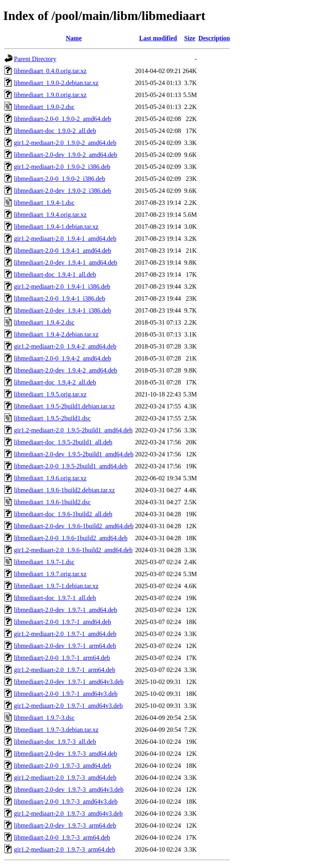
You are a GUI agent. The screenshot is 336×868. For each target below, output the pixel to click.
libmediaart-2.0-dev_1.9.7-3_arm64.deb (65, 825)
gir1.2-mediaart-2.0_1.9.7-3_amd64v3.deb (68, 814)
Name (74, 38)
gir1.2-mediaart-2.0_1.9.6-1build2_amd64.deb (73, 550)
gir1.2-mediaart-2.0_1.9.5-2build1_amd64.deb (73, 430)
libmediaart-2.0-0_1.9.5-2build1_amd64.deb (71, 466)
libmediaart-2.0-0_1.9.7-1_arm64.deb (62, 658)
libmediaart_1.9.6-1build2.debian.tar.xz (64, 490)
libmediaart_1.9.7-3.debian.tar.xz (56, 730)
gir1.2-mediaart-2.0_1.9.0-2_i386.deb (62, 167)
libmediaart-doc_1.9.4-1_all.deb (55, 274)
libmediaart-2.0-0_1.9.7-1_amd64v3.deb (66, 694)
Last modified (158, 38)
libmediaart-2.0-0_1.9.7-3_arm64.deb (62, 837)
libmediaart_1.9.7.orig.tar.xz (50, 574)
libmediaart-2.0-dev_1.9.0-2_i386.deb (63, 191)
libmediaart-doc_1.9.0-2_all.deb (55, 131)
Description (214, 38)
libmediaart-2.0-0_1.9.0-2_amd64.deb (63, 119)
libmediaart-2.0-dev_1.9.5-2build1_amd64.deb (74, 454)
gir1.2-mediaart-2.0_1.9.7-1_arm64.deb (65, 670)
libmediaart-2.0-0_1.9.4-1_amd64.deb (63, 251)
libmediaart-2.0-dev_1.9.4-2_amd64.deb (66, 370)
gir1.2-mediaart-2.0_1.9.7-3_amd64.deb (65, 778)
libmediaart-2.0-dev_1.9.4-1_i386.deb (63, 310)
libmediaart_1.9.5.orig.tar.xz (50, 394)
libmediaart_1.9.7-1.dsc (44, 562)
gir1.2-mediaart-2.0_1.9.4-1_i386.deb (62, 286)
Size (190, 38)
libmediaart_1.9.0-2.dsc (44, 107)
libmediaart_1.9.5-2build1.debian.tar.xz (64, 406)
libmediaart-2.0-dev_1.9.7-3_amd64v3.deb (69, 790)
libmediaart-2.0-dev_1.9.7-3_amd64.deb (66, 754)
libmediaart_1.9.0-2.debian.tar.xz (56, 83)
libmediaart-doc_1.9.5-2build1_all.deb (63, 442)
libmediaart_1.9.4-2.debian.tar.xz (56, 334)
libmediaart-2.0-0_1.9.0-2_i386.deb (59, 179)
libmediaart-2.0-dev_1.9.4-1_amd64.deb (66, 263)
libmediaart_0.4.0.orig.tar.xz (50, 71)
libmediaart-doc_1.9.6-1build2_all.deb (63, 514)
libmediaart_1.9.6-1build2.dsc (52, 502)
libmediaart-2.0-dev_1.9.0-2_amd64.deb (66, 155)
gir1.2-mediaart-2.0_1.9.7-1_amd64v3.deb (68, 706)
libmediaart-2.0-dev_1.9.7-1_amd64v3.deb (69, 682)
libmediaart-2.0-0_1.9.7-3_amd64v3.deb (66, 802)
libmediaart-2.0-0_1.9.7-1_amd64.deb (63, 622)
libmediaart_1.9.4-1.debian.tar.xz (56, 227)
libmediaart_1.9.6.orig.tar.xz (50, 478)
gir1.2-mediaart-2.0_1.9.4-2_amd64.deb (65, 346)
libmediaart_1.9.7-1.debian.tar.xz (56, 586)
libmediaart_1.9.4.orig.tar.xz (50, 215)
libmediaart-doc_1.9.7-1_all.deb (55, 598)
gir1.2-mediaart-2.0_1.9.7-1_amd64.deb (65, 634)
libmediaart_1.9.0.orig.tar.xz (50, 95)
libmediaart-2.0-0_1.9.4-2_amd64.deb (63, 358)
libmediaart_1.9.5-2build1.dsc (52, 418)
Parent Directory (35, 59)
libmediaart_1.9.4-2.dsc (44, 322)
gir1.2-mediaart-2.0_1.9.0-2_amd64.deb (65, 143)
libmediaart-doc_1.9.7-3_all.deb (55, 742)
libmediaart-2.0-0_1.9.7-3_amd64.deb (63, 766)
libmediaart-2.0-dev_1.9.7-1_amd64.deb (66, 610)
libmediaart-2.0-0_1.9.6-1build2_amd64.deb (71, 538)
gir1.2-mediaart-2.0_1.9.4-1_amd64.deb (65, 239)
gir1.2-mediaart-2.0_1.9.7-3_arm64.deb (65, 849)
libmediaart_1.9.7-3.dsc (44, 718)
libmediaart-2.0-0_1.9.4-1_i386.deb (59, 298)
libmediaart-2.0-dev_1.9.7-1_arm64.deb (65, 646)
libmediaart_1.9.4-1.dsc (44, 203)
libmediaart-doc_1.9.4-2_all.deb (55, 382)
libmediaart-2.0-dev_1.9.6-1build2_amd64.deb (74, 526)
